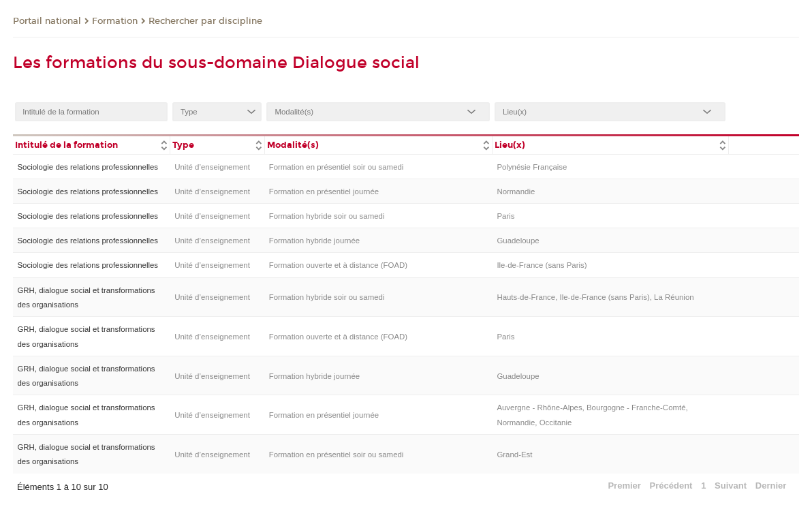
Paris (505, 216)
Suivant (731, 486)
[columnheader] (92, 144)
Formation (115, 21)
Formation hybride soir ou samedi (327, 216)
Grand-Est (514, 455)
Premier (624, 486)
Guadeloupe (518, 241)
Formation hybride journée (315, 241)
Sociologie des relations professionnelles (88, 167)
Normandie (516, 191)
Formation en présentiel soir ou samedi (337, 167)
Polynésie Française (532, 167)
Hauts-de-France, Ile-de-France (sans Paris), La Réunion (595, 297)
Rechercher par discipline (205, 21)
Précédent (671, 486)
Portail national (47, 21)
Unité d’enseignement (212, 167)
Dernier (771, 486)
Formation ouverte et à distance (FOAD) (338, 265)
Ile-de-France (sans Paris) (542, 265)
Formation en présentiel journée (324, 191)
